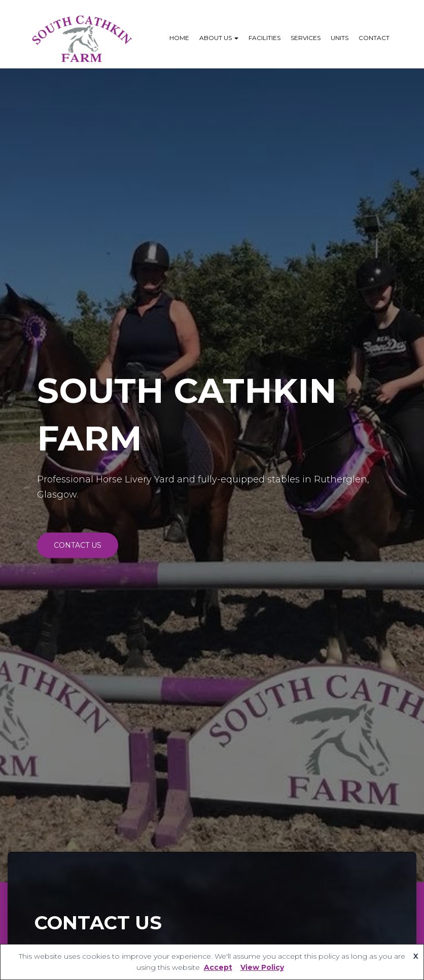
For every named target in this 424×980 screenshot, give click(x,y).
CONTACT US (78, 545)
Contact (374, 38)
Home (179, 38)
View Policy (262, 967)
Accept (218, 967)
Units (340, 38)
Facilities (264, 38)
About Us (219, 38)
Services (306, 38)
